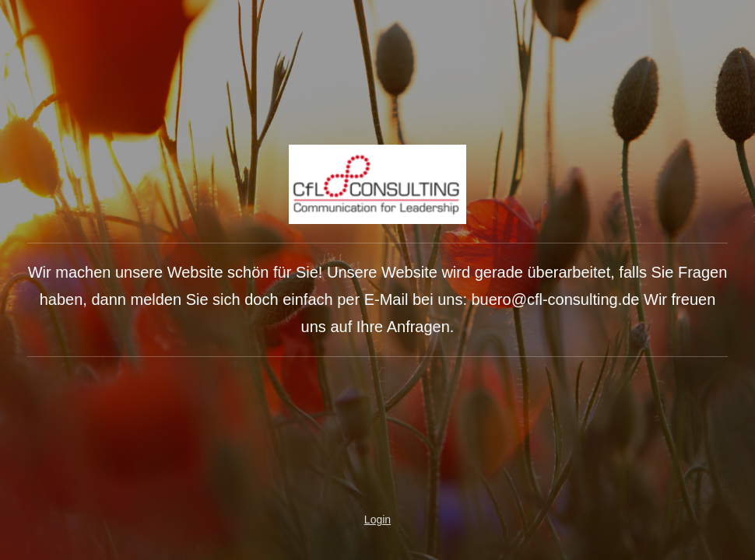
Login (377, 520)
